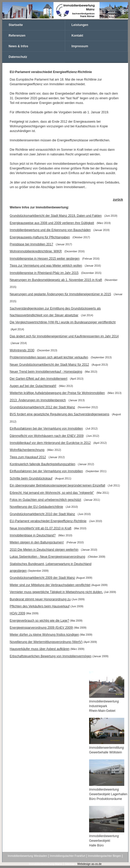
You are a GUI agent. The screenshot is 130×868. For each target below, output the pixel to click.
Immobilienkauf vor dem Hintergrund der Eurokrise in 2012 (50, 443)
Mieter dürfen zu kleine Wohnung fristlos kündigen (44, 635)
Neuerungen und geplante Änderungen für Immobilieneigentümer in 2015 (60, 294)
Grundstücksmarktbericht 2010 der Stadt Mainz (42, 514)
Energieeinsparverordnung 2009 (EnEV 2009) (41, 628)
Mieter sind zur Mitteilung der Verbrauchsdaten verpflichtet (50, 585)
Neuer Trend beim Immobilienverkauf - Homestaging (46, 372)
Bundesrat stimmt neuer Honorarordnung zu (40, 599)
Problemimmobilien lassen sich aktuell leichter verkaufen (49, 357)
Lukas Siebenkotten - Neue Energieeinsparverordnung (47, 557)
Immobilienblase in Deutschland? (33, 535)
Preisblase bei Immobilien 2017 (31, 244)
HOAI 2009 (17, 613)
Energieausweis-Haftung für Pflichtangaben (40, 237)
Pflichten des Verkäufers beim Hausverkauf (39, 606)
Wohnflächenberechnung (27, 450)
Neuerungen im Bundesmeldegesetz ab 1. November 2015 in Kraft (56, 280)
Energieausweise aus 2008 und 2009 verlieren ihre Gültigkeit (52, 223)
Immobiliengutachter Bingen (105, 856)
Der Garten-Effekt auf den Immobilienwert (38, 379)
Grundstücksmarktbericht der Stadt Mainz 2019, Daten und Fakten (56, 216)
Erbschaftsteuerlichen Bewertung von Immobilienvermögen (51, 656)
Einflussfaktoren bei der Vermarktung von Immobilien (46, 429)
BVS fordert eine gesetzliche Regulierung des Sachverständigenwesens (59, 414)
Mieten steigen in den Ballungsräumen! (37, 542)
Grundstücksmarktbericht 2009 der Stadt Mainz (42, 578)
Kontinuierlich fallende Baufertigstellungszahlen (42, 464)
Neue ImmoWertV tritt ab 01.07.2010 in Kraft (41, 528)
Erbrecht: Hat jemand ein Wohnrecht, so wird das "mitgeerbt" (52, 493)
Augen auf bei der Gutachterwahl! (33, 386)
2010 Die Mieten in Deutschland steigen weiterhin (44, 550)
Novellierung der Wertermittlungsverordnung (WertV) (46, 642)
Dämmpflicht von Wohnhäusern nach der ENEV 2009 (47, 436)
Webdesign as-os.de (89, 864)
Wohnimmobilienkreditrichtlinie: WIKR (36, 251)
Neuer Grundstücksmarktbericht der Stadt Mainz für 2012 (49, 365)
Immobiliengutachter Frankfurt (67, 856)
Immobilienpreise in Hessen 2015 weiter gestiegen (45, 259)
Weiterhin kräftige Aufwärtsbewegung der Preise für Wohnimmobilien (57, 393)
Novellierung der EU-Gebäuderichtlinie (36, 507)
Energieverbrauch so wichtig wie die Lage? (39, 621)
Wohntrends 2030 (22, 350)
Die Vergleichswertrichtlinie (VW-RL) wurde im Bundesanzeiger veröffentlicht (63, 322)
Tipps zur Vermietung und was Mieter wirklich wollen (46, 266)
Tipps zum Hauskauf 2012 (28, 457)
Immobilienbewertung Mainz (45, 864)
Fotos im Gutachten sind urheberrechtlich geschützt (45, 500)
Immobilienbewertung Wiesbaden (27, 856)
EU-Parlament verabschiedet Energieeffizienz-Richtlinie (48, 521)
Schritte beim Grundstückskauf (31, 478)
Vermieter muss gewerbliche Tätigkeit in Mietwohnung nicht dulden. (56, 592)
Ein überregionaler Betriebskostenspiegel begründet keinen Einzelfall (57, 485)
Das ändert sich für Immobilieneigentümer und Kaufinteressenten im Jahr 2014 (64, 336)
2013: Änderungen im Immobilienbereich (38, 400)
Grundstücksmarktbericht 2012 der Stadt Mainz (42, 407)
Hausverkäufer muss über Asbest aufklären (39, 649)
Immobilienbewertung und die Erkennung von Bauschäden (50, 230)
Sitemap (70, 864)
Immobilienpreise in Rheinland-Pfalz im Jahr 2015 (44, 273)
